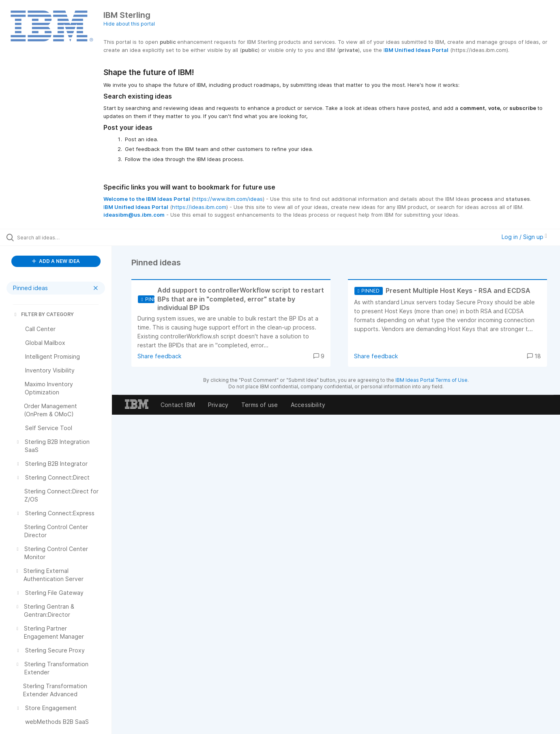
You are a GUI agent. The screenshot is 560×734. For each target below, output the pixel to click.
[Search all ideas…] (66, 237)
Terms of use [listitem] (260, 405)
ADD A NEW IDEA (56, 261)
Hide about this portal (129, 24)
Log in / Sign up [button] (524, 237)
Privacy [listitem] (218, 405)
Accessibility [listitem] (308, 405)
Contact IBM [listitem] (178, 405)
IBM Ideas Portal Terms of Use (431, 380)
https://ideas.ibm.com (199, 207)
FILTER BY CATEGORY (43, 314)
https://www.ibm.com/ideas (228, 199)
